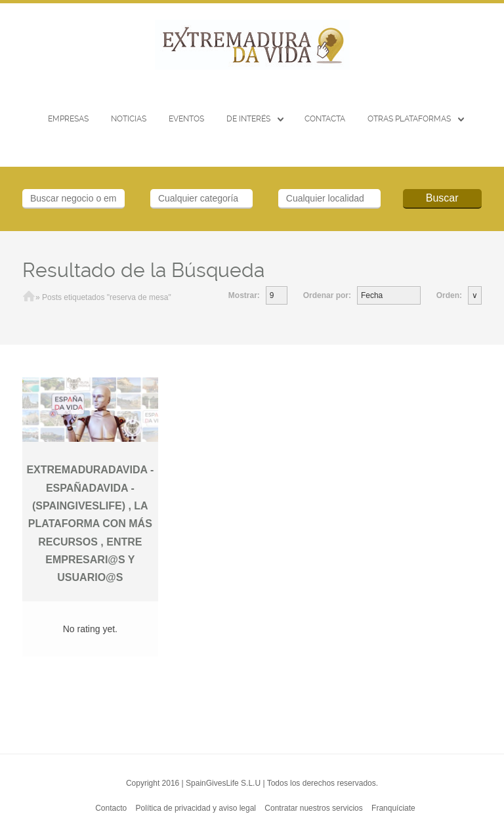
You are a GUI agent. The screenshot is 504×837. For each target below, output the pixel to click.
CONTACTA (325, 119)
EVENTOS (186, 119)
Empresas (68, 119)
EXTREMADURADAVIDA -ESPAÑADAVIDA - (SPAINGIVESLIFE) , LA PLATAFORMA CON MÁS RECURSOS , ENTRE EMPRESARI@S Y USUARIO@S (90, 524)
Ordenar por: (327, 295)
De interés (248, 119)
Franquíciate (393, 808)
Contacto (111, 808)
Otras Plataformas (409, 119)
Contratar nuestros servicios (313, 808)
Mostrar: (244, 295)
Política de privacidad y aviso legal (196, 808)
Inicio (29, 297)
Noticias (129, 119)
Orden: (449, 295)
